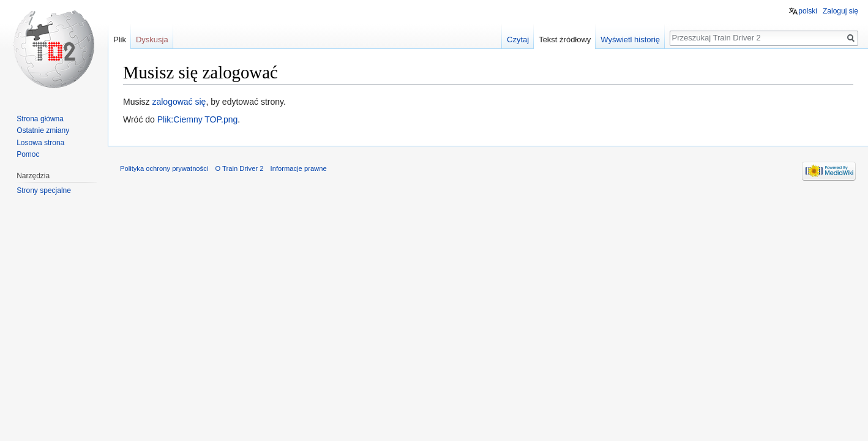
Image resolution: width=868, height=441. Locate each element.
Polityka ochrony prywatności (164, 168)
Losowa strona (40, 143)
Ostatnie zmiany (43, 130)
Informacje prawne (299, 168)
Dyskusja (152, 40)
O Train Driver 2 (239, 168)
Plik (120, 40)
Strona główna (40, 119)
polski (808, 11)
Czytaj (518, 40)
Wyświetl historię (630, 40)
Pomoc (28, 154)
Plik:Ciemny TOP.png (198, 119)
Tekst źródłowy (565, 40)
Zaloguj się (840, 11)
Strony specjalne (44, 190)
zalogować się (179, 102)
